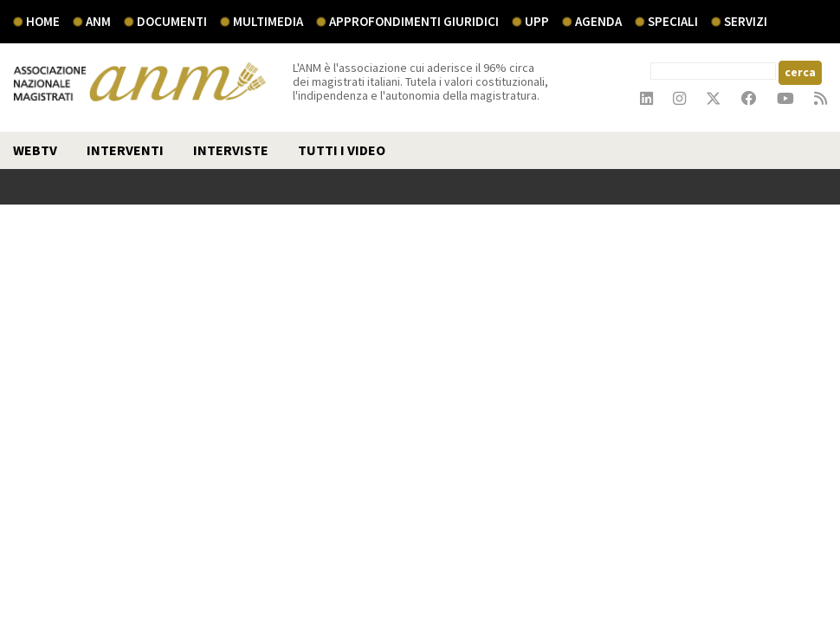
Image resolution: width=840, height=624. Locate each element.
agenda (598, 21)
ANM (98, 21)
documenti (172, 21)
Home (43, 21)
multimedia (268, 21)
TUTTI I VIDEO (342, 150)
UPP (537, 21)
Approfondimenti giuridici (414, 21)
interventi (125, 150)
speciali (673, 21)
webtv (35, 150)
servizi (746, 21)
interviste (231, 150)
